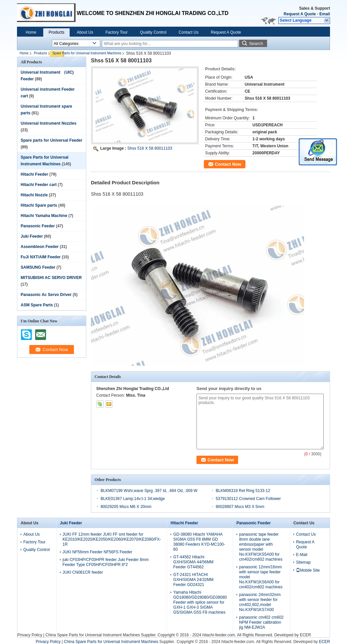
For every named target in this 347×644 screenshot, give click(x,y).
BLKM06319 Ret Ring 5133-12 (243, 491)
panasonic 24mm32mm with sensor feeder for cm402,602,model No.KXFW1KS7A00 (260, 602)
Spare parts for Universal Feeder (51, 140)
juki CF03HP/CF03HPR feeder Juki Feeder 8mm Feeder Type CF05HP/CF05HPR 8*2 (106, 562)
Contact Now (228, 164)
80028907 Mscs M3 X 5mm (240, 507)
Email (325, 14)
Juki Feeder (32, 236)
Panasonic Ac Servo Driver (46, 295)
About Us (85, 32)
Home (31, 32)
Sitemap (303, 562)
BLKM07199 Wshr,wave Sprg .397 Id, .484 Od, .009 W (149, 491)
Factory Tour (117, 32)
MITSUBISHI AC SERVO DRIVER (51, 278)
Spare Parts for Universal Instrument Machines (87, 53)
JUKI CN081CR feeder (83, 572)
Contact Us (189, 32)
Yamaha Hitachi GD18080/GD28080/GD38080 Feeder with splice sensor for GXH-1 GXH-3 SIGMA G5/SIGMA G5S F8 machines (200, 602)
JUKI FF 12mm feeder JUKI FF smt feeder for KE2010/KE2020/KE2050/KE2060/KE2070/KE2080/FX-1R (112, 539)
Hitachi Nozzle (34, 195)
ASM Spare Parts (37, 305)
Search (256, 43)
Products (56, 32)
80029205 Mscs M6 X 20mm (126, 507)
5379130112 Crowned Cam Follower (248, 499)
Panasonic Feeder (38, 226)
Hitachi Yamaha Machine (44, 216)
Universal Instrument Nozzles (48, 123)
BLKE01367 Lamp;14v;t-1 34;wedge (133, 499)
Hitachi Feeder (34, 174)
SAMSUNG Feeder (38, 267)
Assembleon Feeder (40, 247)
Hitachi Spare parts (39, 205)
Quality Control (153, 32)
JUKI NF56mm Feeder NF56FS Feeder (97, 552)
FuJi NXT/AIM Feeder (41, 257)
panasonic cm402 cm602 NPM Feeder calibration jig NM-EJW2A (261, 622)
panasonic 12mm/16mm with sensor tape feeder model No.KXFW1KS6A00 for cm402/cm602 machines (261, 577)
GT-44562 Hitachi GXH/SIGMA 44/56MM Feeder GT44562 (193, 562)
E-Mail (302, 555)
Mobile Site (308, 570)
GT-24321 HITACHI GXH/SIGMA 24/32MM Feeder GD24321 (193, 580)
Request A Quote (300, 14)
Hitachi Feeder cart (39, 185)
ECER (305, 635)
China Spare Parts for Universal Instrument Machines (92, 635)
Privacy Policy (30, 635)
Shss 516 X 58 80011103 (150, 148)
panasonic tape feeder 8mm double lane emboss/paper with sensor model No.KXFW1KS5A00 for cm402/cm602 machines (261, 547)
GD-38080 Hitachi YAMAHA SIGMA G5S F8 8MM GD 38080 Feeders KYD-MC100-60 (199, 542)
